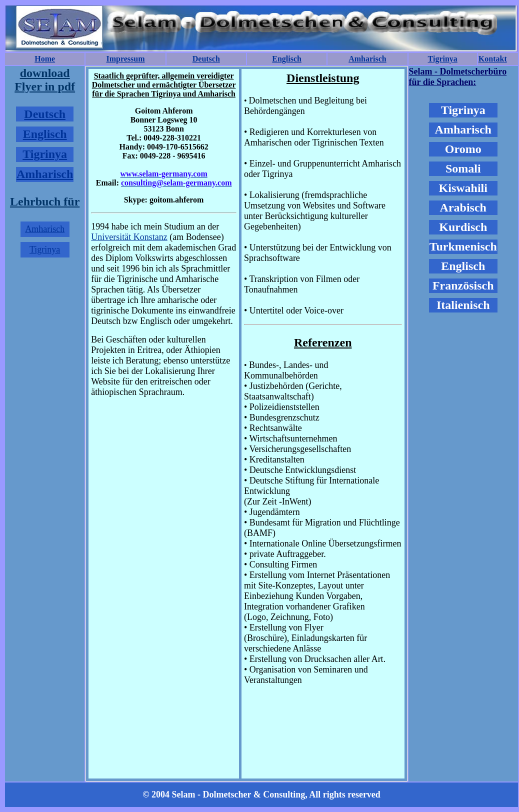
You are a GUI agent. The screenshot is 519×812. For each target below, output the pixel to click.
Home (45, 59)
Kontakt (493, 59)
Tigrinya (443, 59)
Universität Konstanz (129, 237)
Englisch (287, 59)
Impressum (125, 59)
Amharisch (367, 59)
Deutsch (206, 59)
